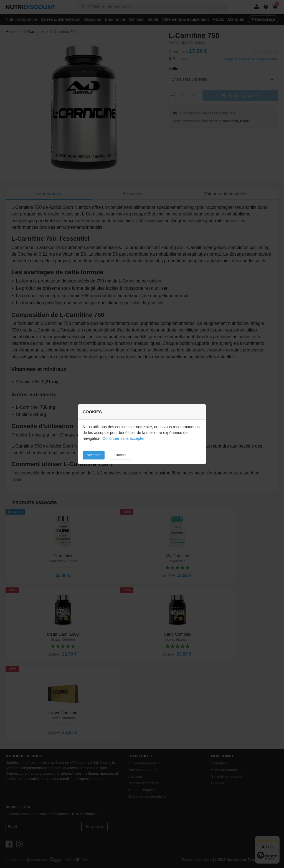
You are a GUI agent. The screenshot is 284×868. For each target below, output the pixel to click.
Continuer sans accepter (124, 438)
